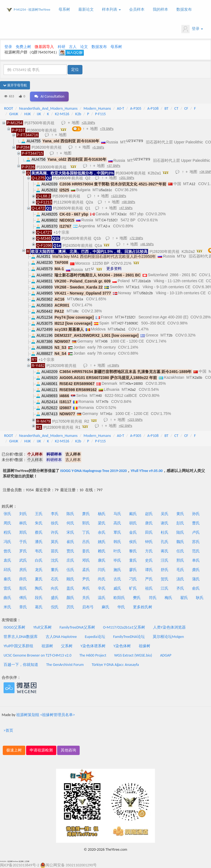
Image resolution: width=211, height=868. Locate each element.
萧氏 (86, 514)
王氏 (39, 514)
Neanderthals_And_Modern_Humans (48, 108)
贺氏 (165, 579)
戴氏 (133, 514)
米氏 (7, 607)
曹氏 (196, 523)
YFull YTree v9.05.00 (146, 471)
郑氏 (23, 532)
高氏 (117, 523)
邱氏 (7, 570)
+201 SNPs (127, 178)
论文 (84, 47)
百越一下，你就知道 (21, 665)
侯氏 (133, 542)
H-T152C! (128, 317)
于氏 (23, 542)
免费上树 (23, 47)
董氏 (55, 570)
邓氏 (86, 560)
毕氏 (117, 560)
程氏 (7, 532)
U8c (76, 311)
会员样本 (137, 9)
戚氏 (117, 588)
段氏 (39, 598)
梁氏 (102, 523)
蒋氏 (165, 551)
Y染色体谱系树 (93, 646)
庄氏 (70, 560)
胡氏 (133, 523)
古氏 (117, 579)
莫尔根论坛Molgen (168, 637)
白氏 (39, 560)
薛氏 (23, 579)
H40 (99, 396)
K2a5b (197, 378)
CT (176, 108)
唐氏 (149, 523)
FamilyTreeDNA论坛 (129, 637)
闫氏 (102, 570)
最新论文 (86, 9)
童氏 (133, 560)
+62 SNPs (125, 426)
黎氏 (133, 551)
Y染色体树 (122, 646)
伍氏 (70, 570)
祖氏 (149, 588)
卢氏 (196, 532)
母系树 (64, 9)
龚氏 (196, 570)
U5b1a (78, 299)
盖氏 (70, 588)
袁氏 (7, 560)
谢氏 (165, 523)
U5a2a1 (120, 329)
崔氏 (70, 542)
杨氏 (102, 514)
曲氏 (7, 598)
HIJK (27, 114)
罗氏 (23, 551)
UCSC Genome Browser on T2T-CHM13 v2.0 (38, 655)
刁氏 (133, 579)
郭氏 (86, 523)
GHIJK (14, 114)
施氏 (117, 570)
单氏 (196, 560)
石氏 (55, 579)
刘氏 (23, 514)
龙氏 (39, 570)
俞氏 (196, 588)
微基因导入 (44, 47)
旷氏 (133, 588)
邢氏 (180, 560)
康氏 (102, 560)
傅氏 (23, 598)
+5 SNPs (98, 147)
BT (166, 108)
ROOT (9, 108)
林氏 (23, 523)
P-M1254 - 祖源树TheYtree (32, 10)
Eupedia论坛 (95, 637)
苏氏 (196, 542)
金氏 (133, 532)
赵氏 (149, 514)
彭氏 (180, 523)
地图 (76, 123)
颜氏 (70, 598)
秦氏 (7, 579)
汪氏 (165, 560)
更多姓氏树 (143, 607)
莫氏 (55, 542)
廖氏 (133, 570)
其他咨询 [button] (68, 750)
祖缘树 (145, 646)
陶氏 (39, 588)
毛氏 (180, 570)
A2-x (107, 226)
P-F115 (100, 114)
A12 (192, 184)
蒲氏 (196, 579)
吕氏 (86, 542)
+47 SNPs (126, 208)
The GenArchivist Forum (65, 665)
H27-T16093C (128, 323)
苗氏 (55, 551)
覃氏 (117, 532)
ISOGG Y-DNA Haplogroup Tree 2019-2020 (93, 471)
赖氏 (102, 551)
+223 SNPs (135, 420)
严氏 (149, 579)
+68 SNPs (128, 202)
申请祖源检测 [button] (41, 750)
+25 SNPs (88, 123)
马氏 (117, 514)
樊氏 (137, 598)
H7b (105, 402)
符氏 (153, 598)
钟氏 (149, 542)
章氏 (23, 607)
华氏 (121, 607)
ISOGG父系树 (14, 627)
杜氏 (165, 532)
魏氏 (180, 542)
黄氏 (180, 514)
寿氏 (86, 588)
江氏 (165, 588)
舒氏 (165, 570)
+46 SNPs (147, 244)
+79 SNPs (107, 129)
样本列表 (111, 9)
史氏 (149, 560)
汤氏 (180, 579)
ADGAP (166, 655)
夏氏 (39, 579)
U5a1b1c (105, 190)
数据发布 (184, 9)
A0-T (121, 108)
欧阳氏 (119, 598)
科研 (62, 47)
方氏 (149, 551)
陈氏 (70, 514)
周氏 (7, 523)
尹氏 (86, 579)
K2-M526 (62, 114)
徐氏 (55, 523)
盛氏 (55, 598)
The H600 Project (93, 655)
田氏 (149, 532)
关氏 (86, 598)
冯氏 (7, 542)
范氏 (196, 551)
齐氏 (180, 588)
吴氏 (165, 514)
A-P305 (136, 108)
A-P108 (153, 108)
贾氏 (70, 551)
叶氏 (117, 551)
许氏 (55, 532)
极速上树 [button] (14, 750)
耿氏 (200, 598)
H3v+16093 (134, 384)
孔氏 (165, 542)
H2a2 (132, 390)
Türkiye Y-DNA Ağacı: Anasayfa (115, 665)
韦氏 (39, 551)
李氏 (55, 514)
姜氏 (86, 551)
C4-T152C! (109, 220)
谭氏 (149, 570)
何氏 (70, 523)
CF (186, 108)
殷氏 (23, 588)
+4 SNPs (113, 365)
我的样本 (160, 9)
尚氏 (102, 579)
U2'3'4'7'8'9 (135, 141)
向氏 (55, 588)
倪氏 (55, 607)
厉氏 (70, 607)
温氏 (102, 598)
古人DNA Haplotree (61, 637)
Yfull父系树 (42, 627)
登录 (192, 29)
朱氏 (39, 523)
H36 (104, 341)
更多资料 (114, 268)
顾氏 (70, 579)
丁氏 (86, 532)
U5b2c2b (146, 293)
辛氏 (102, 588)
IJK (39, 114)
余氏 (102, 532)
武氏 (23, 560)
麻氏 (105, 607)
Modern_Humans (97, 108)
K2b (78, 114)
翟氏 (184, 598)
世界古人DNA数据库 (21, 637)
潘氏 (39, 542)
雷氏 (7, 588)
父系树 (67, 646)
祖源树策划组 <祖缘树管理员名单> (45, 715)
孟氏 (86, 570)
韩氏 (117, 542)
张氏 (7, 514)
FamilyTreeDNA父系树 (77, 627)
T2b (170, 335)
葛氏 (39, 607)
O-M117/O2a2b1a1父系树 (124, 627)
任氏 (180, 551)
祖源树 (47, 646)
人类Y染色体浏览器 (169, 627)
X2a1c (122, 214)
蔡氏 (39, 532)
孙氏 (196, 514)
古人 (73, 47)
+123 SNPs (119, 196)
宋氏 (70, 532)
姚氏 (102, 542)
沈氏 (55, 560)
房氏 (23, 570)
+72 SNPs (136, 238)
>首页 (8, 730)
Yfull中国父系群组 (18, 646)
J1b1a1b (144, 281)
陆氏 (180, 532)
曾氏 (7, 551)
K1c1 (136, 287)
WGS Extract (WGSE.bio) (133, 655)
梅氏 (168, 598)
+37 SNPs (114, 166)
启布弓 (88, 607)
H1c (109, 414)
